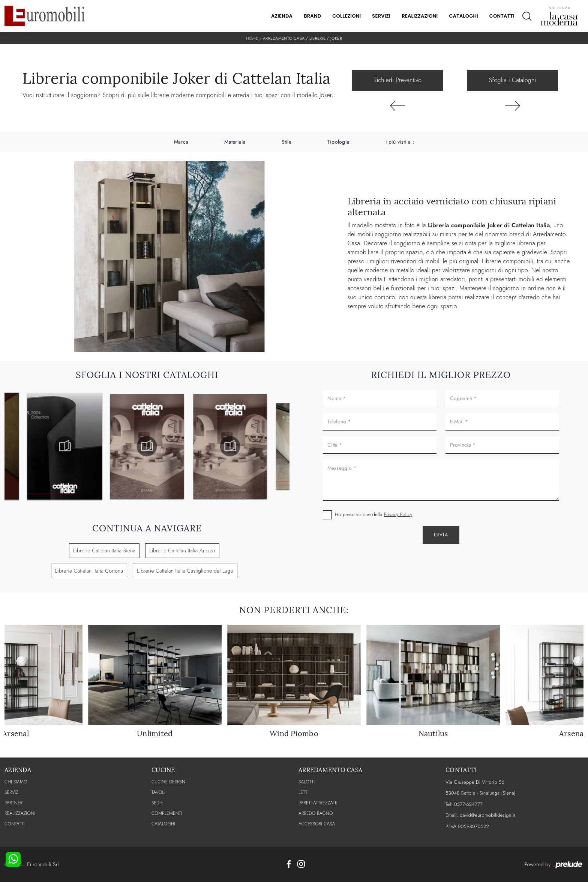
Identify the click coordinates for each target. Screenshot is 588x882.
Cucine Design (168, 782)
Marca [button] (181, 142)
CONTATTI (15, 824)
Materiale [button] (235, 142)
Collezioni (346, 16)
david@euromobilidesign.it (487, 815)
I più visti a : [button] (400, 142)
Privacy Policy (398, 514)
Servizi (381, 16)
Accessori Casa (317, 824)
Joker (336, 38)
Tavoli (158, 792)
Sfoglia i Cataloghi (512, 80)
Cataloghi (463, 16)
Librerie (317, 38)
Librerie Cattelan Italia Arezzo (182, 550)
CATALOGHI (163, 824)
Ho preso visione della (373, 514)
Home (252, 38)
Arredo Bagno (316, 813)
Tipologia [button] (338, 142)
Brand (312, 16)
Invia (441, 535)
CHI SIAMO (16, 782)
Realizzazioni (420, 16)
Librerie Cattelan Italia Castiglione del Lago (185, 571)
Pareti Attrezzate (318, 803)
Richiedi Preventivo (397, 80)
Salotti (307, 782)
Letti (304, 792)
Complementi (167, 813)
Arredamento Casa (284, 38)
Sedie (157, 803)
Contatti (502, 16)
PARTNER (13, 803)
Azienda (282, 16)
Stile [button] (286, 142)
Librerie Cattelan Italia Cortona (89, 571)
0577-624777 (468, 804)
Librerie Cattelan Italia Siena (104, 550)
